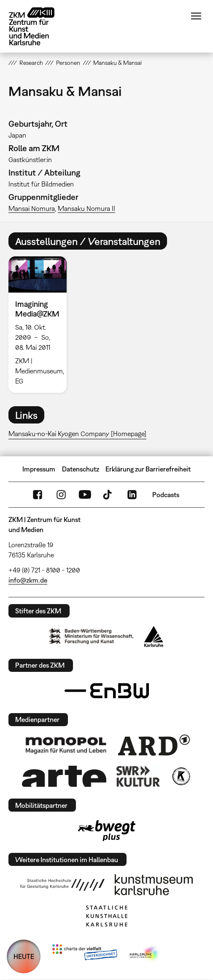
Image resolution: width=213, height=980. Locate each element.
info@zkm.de (28, 580)
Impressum (39, 469)
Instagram (61, 495)
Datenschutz (81, 469)
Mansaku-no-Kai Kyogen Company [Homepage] (77, 434)
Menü (196, 16)
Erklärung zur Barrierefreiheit (148, 469)
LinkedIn (132, 495)
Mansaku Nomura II (86, 208)
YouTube (85, 495)
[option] (41, 325)
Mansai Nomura (32, 208)
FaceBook (38, 495)
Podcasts (166, 495)
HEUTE (24, 956)
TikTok (108, 495)
